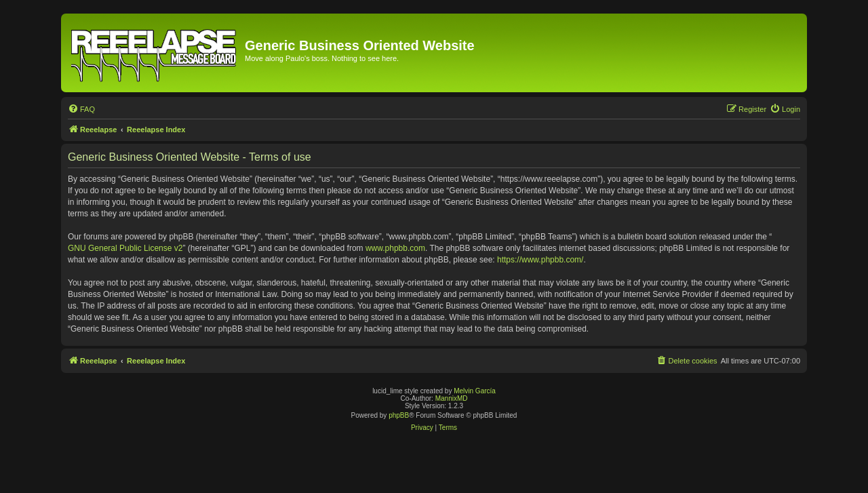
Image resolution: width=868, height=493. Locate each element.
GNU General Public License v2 (125, 248)
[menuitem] (81, 109)
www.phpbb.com (395, 248)
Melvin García (475, 391)
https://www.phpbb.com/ (540, 260)
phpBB (399, 415)
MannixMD (452, 398)
